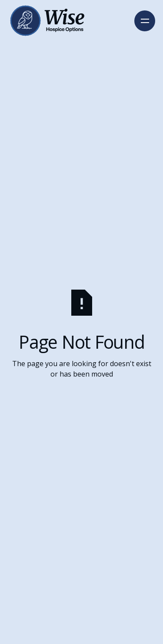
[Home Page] (46, 21)
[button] (145, 21)
